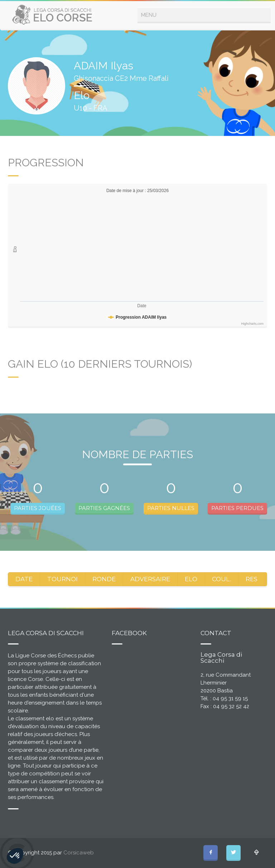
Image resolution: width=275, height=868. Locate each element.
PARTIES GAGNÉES (104, 508)
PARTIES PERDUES (237, 508)
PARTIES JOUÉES (38, 508)
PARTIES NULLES (171, 508)
